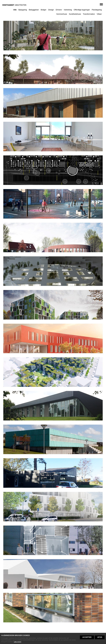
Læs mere (18, 642)
